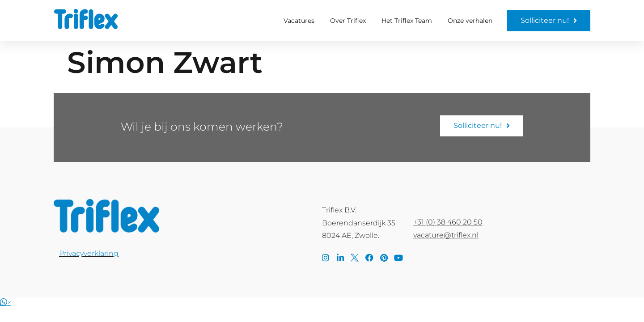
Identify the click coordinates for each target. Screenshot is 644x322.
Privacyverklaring (89, 253)
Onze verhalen (470, 21)
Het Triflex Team (407, 21)
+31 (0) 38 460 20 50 (448, 222)
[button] (6, 303)
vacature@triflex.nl (446, 235)
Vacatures (299, 21)
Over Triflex (348, 21)
